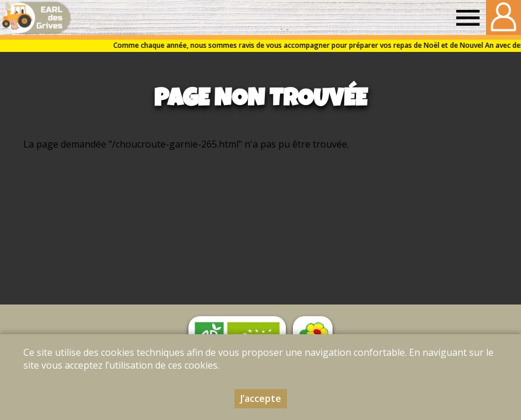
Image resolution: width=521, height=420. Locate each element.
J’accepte (261, 398)
